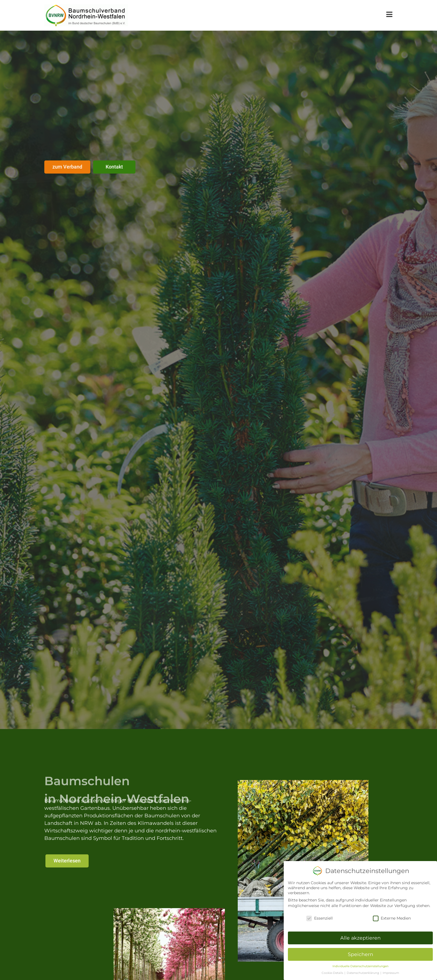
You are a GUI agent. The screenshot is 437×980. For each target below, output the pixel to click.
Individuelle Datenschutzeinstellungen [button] (360, 966)
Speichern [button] (360, 954)
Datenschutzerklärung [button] (363, 973)
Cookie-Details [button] (333, 973)
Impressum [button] (391, 973)
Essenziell (320, 918)
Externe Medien (392, 918)
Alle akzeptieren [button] (360, 938)
